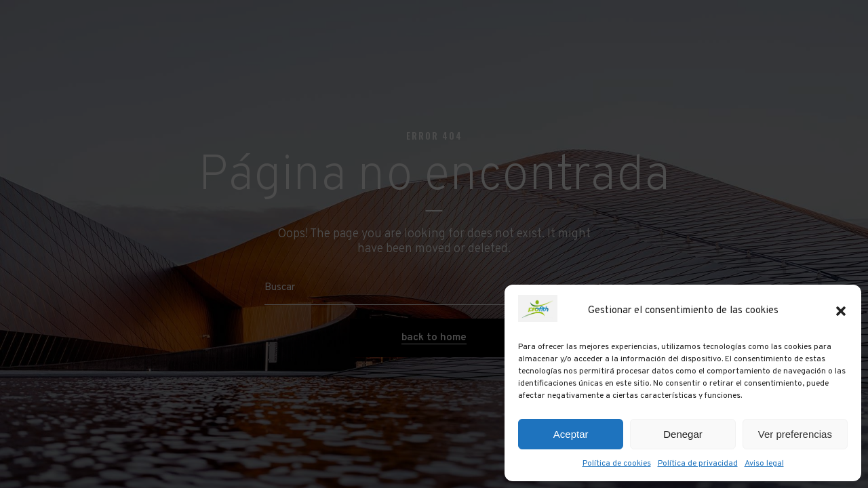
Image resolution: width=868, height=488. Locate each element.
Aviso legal (764, 464)
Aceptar (571, 434)
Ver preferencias (795, 434)
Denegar (683, 434)
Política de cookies (617, 464)
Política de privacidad (698, 464)
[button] (841, 311)
